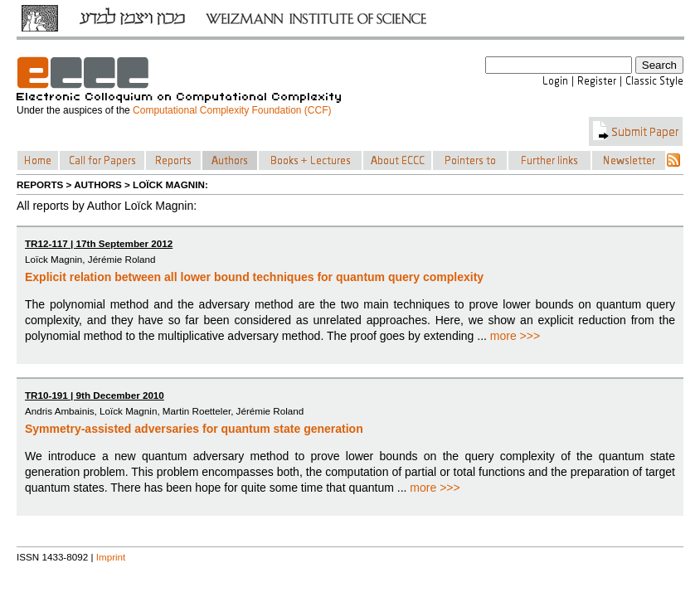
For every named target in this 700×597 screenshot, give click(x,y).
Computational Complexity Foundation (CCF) (232, 110)
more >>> (515, 336)
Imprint (111, 557)
